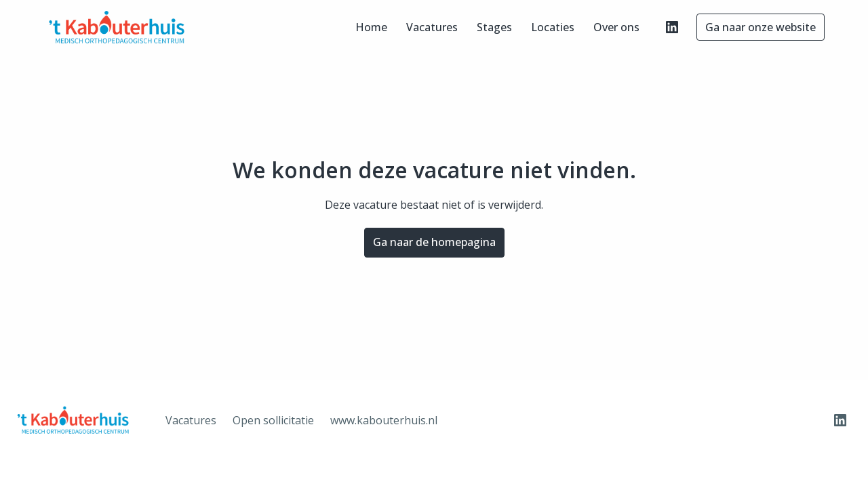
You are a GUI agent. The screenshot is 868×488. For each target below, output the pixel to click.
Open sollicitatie (273, 420)
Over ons (616, 27)
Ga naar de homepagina (434, 242)
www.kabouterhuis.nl (384, 420)
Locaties (553, 27)
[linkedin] (672, 27)
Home (371, 27)
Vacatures (432, 27)
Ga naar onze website (761, 27)
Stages (494, 27)
